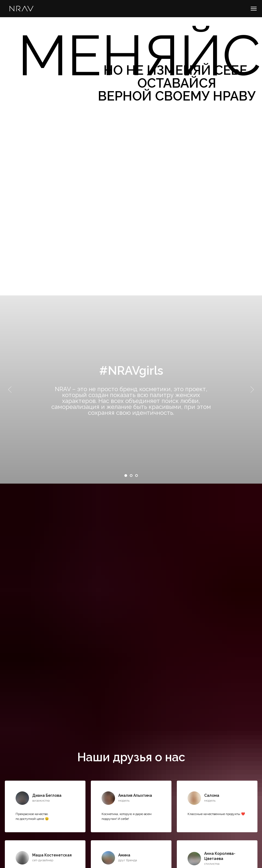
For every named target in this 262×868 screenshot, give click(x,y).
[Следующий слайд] (252, 390)
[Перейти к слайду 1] (126, 476)
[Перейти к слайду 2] (131, 476)
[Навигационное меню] (254, 9)
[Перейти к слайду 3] (137, 476)
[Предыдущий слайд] (10, 390)
